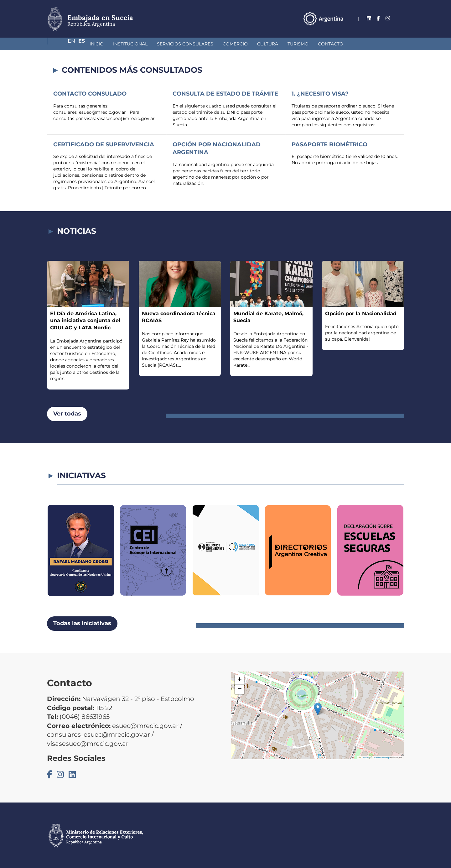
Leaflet (364, 758)
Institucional (97, 44)
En (388, 18)
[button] (318, 709)
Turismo (265, 44)
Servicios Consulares (152, 44)
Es (401, 18)
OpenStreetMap (381, 758)
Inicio (63, 44)
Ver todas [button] (67, 414)
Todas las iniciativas (82, 623)
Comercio (202, 44)
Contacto (297, 44)
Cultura (234, 44)
